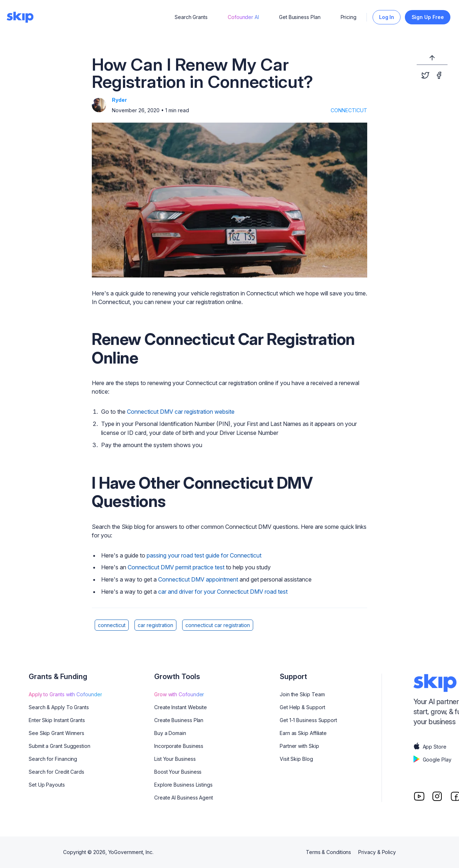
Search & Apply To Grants (59, 707)
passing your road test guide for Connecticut (204, 555)
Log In (387, 17)
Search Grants (191, 17)
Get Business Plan (300, 17)
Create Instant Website (181, 707)
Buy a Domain (170, 733)
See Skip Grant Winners (56, 733)
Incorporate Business (179, 746)
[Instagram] (437, 796)
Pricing (349, 17)
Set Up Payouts (47, 785)
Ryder (119, 100)
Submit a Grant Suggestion (60, 746)
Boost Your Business (178, 772)
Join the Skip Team (302, 694)
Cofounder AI (243, 17)
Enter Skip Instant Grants (57, 720)
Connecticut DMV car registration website (181, 412)
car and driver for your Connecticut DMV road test (223, 592)
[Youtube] (419, 796)
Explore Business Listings (183, 785)
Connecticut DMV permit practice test (176, 567)
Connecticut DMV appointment (198, 579)
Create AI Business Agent (184, 798)
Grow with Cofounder (179, 694)
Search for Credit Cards (56, 772)
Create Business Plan (179, 720)
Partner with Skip (299, 746)
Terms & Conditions (329, 852)
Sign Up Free (428, 17)
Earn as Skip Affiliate (303, 733)
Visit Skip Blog (296, 759)
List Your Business (175, 759)
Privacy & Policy (377, 852)
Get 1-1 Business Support (308, 720)
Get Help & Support (302, 707)
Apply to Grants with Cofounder (65, 694)
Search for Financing (53, 759)
